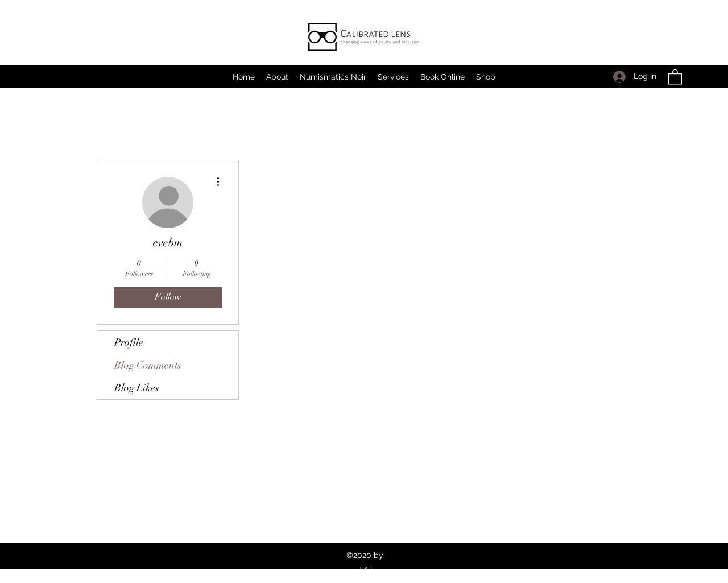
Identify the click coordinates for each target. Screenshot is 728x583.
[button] (675, 77)
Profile (129, 342)
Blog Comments (148, 365)
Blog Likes (136, 388)
